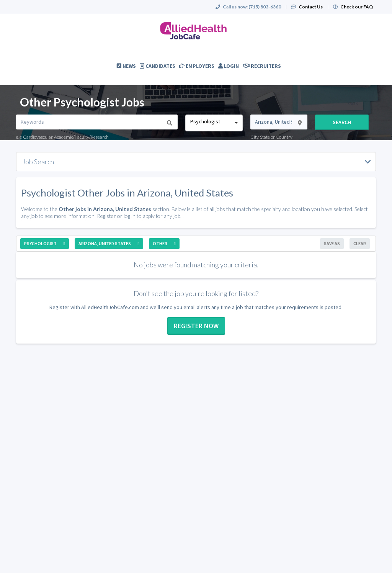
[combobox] (214, 123)
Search (342, 122)
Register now (196, 326)
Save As (332, 243)
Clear (360, 243)
